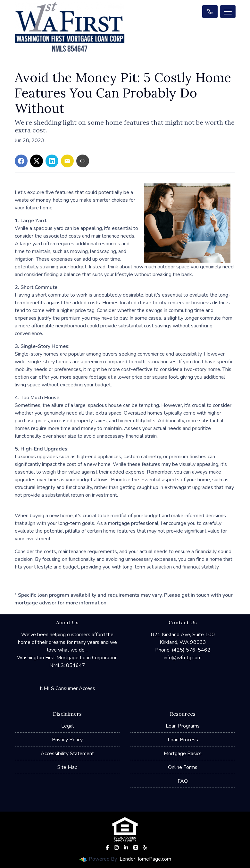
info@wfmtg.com (183, 658)
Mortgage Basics (183, 754)
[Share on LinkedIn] (52, 161)
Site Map (67, 767)
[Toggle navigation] (228, 12)
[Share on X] (37, 161)
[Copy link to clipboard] (83, 161)
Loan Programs (183, 726)
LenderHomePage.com (145, 859)
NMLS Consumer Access (67, 688)
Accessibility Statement (67, 754)
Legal (67, 726)
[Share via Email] (67, 161)
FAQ (183, 781)
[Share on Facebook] (21, 161)
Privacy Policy (67, 740)
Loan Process (183, 740)
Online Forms (183, 767)
